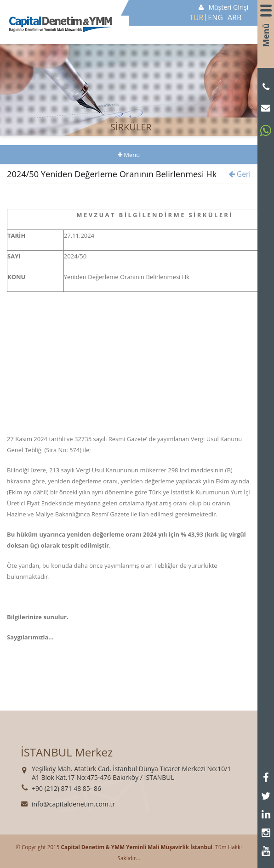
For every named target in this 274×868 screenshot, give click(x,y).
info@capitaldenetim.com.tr (73, 804)
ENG (215, 17)
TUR (196, 17)
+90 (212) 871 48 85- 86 (66, 788)
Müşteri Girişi (223, 7)
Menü (266, 39)
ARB (234, 17)
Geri (240, 174)
